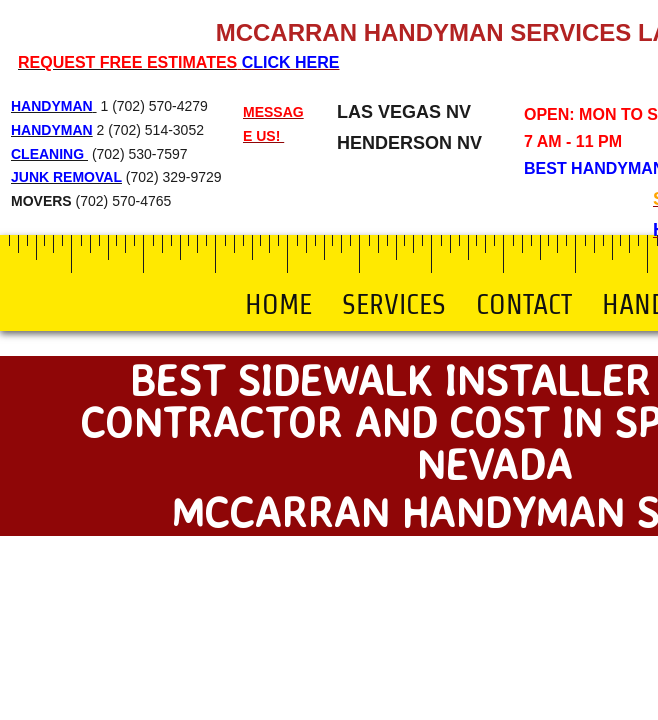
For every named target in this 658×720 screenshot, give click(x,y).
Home (278, 304)
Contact (524, 304)
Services (394, 304)
